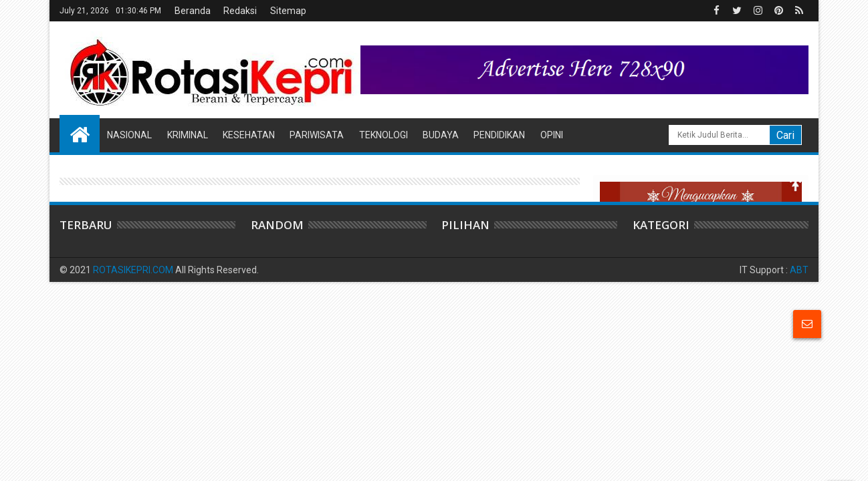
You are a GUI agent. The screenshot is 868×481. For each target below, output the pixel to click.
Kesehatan (249, 135)
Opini (552, 135)
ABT (799, 270)
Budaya (441, 135)
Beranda (193, 11)
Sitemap (288, 11)
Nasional (129, 135)
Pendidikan (499, 135)
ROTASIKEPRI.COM (133, 270)
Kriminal (188, 135)
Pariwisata (317, 135)
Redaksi (240, 11)
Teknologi (384, 135)
